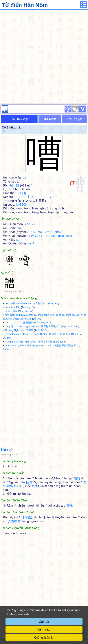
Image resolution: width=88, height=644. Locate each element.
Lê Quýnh (59, 342)
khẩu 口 (14, 185)
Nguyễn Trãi (26, 311)
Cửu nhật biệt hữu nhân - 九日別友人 (25, 303)
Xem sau (44, 629)
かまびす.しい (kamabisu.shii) (52, 236)
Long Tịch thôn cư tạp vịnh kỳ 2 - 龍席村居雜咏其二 (32, 326)
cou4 (31, 243)
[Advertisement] (44, 57)
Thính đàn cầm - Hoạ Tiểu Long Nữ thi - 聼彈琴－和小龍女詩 (37, 334)
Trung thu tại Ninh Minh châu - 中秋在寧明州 (29, 342)
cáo (31, 224)
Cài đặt (44, 622)
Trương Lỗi (28, 307)
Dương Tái (52, 303)
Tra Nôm (50, 119)
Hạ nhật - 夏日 (12, 307)
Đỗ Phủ (37, 319)
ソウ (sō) (36, 232)
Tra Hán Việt (19, 119)
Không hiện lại (44, 638)
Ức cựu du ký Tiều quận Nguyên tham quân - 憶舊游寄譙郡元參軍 (40, 346)
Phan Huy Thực (43, 323)
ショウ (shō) (52, 232)
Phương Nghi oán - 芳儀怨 (19, 330)
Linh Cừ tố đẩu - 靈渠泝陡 (19, 323)
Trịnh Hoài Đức (70, 326)
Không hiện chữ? (14, 292)
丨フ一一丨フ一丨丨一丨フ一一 (36, 197)
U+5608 (21, 205)
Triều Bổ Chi (42, 330)
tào (4, 131)
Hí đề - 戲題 (11, 311)
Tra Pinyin (74, 119)
